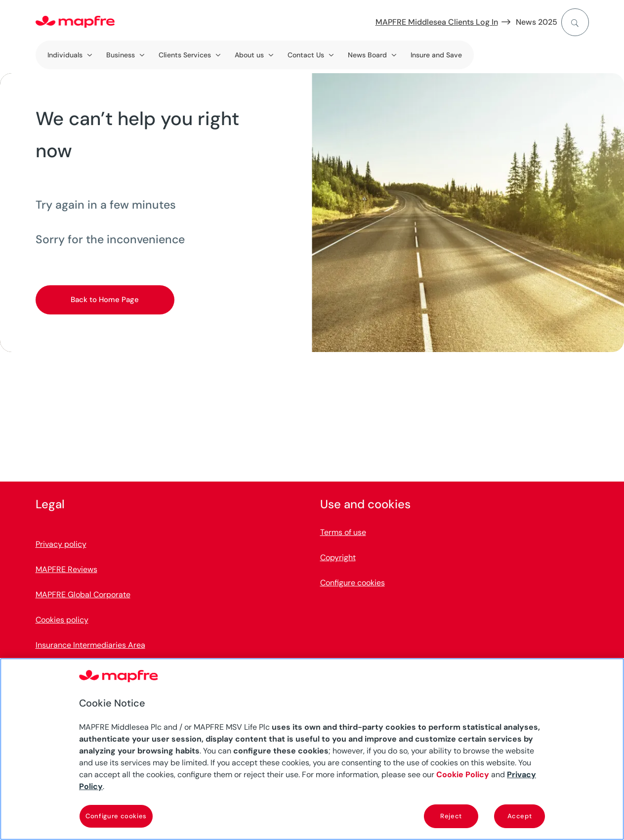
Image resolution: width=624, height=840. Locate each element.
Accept (520, 816)
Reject (451, 816)
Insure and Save (436, 55)
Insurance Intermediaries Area (90, 645)
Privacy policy (61, 544)
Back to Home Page (105, 300)
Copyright (338, 557)
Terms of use (343, 532)
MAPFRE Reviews (66, 569)
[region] (312, 749)
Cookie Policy (463, 774)
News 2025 (537, 22)
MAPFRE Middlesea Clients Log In (437, 22)
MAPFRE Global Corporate (83, 595)
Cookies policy (62, 620)
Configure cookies (353, 583)
